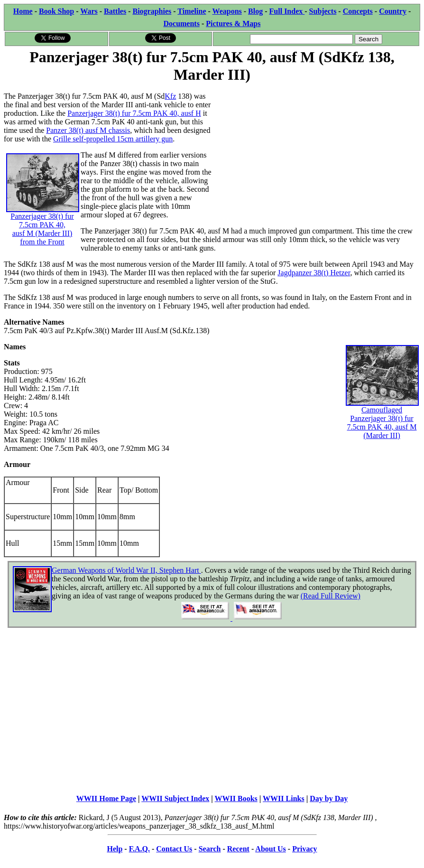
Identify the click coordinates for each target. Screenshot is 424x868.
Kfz (170, 96)
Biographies (152, 11)
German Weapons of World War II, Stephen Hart (126, 570)
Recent (238, 849)
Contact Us (174, 849)
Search (210, 849)
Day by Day (329, 798)
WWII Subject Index (175, 798)
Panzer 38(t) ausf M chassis (88, 130)
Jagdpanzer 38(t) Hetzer (314, 273)
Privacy (304, 849)
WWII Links (284, 798)
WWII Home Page (106, 798)
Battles (115, 11)
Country (393, 11)
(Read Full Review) (331, 596)
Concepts (358, 11)
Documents (181, 23)
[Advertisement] (316, 151)
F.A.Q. (139, 849)
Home (23, 11)
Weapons (227, 11)
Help (115, 849)
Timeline (192, 11)
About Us (270, 849)
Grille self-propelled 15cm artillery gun (113, 139)
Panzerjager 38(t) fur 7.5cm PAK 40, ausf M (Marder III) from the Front (43, 212)
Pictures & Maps (233, 23)
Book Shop (56, 11)
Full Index (287, 11)
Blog (255, 11)
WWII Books (236, 798)
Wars (89, 11)
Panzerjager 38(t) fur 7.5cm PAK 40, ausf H (134, 113)
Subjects (323, 11)
